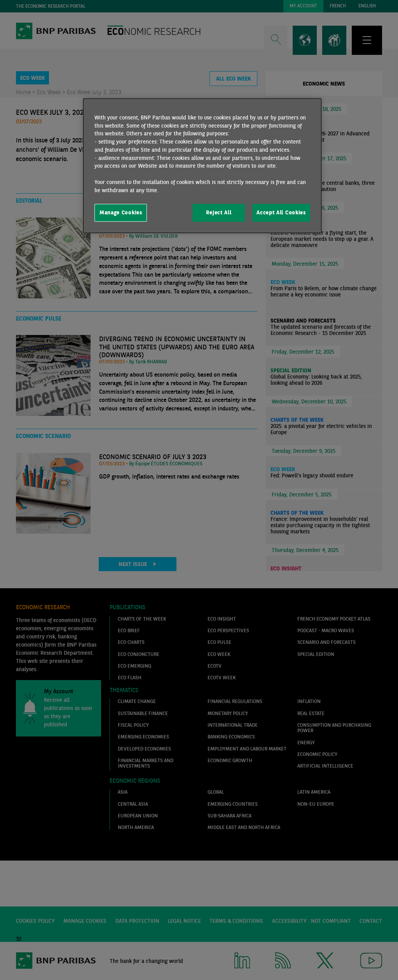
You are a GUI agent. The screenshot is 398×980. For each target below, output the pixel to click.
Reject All (219, 212)
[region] (202, 166)
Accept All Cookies (281, 212)
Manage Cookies (121, 212)
